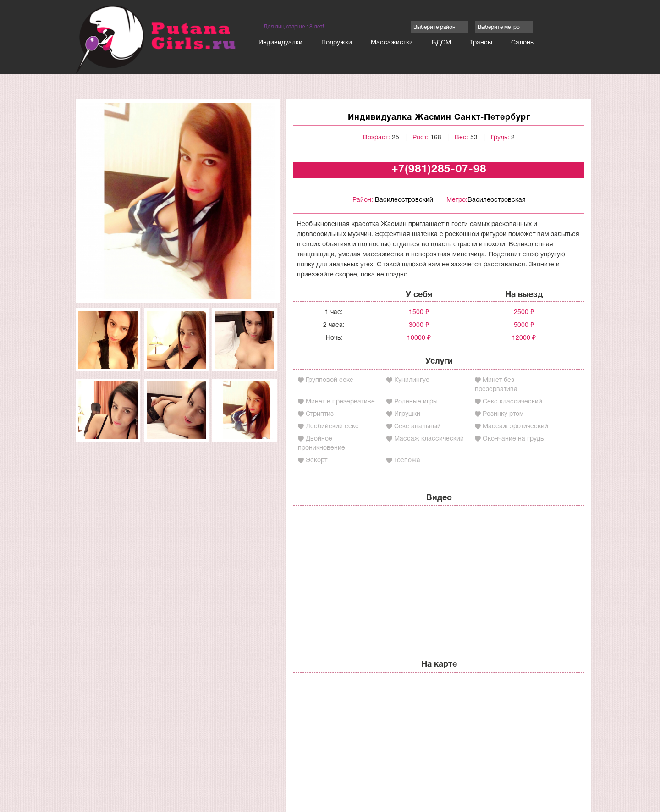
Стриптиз (320, 414)
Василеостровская (497, 200)
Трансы (481, 43)
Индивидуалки (280, 43)
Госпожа (407, 461)
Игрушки (407, 414)
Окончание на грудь (513, 439)
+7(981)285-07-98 (439, 170)
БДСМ (441, 43)
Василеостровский (404, 200)
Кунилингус (412, 380)
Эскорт (316, 461)
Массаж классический (429, 439)
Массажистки (392, 43)
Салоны (523, 43)
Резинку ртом (503, 414)
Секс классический (512, 402)
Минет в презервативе (340, 402)
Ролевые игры (416, 402)
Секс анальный (418, 427)
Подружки (337, 43)
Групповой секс (330, 380)
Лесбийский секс (332, 427)
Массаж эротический (515, 427)
